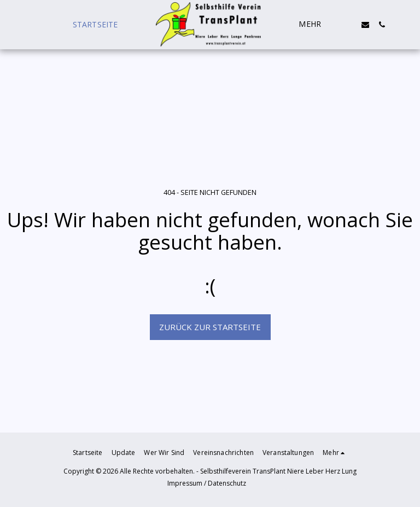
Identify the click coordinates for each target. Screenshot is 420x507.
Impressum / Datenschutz (207, 483)
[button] (349, 25)
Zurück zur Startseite (210, 327)
